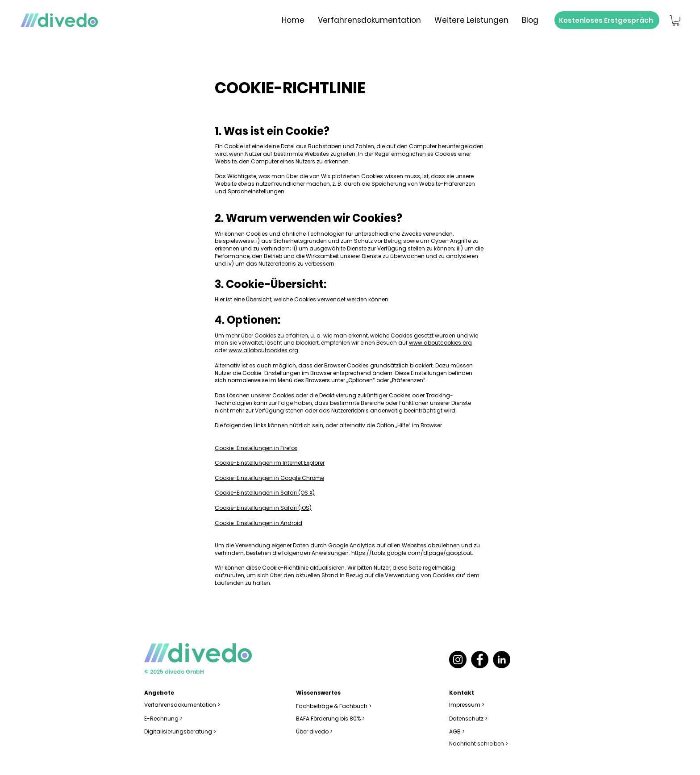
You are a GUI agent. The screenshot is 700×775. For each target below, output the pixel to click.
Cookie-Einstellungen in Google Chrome (269, 478)
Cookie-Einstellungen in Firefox (256, 448)
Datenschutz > (468, 719)
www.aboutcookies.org (440, 343)
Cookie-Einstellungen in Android (258, 523)
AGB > (457, 731)
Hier (220, 299)
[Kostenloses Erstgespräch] (607, 20)
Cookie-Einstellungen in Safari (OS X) (265, 493)
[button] (676, 21)
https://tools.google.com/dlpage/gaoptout (412, 553)
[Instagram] (458, 660)
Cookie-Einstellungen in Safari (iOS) (263, 508)
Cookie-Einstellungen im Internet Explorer (270, 463)
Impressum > (467, 705)
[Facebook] (480, 660)
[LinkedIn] (502, 660)
